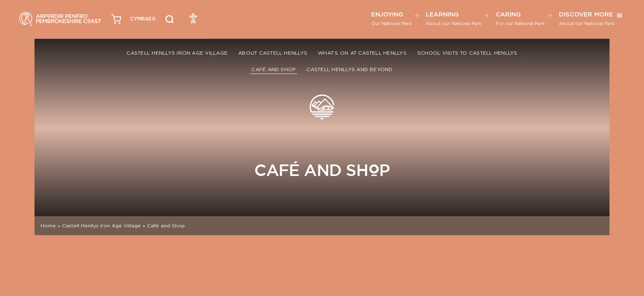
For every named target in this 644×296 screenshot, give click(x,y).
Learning (454, 18)
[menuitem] (143, 19)
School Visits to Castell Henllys (467, 53)
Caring (520, 18)
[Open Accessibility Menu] (193, 18)
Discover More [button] (587, 18)
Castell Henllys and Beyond (349, 69)
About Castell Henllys (273, 53)
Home (48, 225)
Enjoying (391, 18)
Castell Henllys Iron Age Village (177, 53)
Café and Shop (274, 69)
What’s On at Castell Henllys (362, 53)
